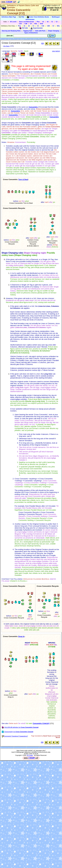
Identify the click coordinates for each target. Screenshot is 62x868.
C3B (26, 24)
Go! (52, 36)
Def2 (42, 24)
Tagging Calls (28, 31)
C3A (20, 24)
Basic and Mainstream (27, 22)
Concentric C (41, 723)
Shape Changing (54, 31)
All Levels (13, 22)
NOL (36, 24)
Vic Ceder (30, 755)
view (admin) (56, 51)
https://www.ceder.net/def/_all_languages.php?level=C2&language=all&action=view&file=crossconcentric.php (31, 751)
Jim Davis (6, 46)
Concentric (33, 107)
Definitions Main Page (9, 17)
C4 (31, 24)
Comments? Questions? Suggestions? (15, 736)
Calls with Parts (40, 31)
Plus (38, 22)
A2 (48, 22)
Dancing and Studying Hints (11, 31)
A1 (43, 22)
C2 (57, 22)
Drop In (21, 636)
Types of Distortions (31, 33)
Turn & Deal (23, 179)
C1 (52, 22)
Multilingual (56, 17)
